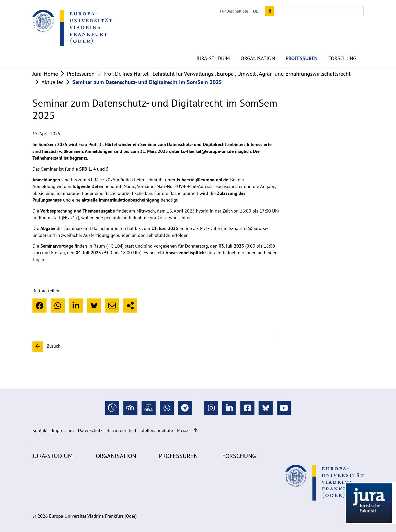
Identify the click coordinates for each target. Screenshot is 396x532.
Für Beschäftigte (234, 11)
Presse (183, 430)
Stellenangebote (157, 430)
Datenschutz (90, 430)
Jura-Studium (213, 46)
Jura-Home (45, 74)
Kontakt (40, 430)
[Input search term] (319, 11)
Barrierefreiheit (121, 430)
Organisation (258, 46)
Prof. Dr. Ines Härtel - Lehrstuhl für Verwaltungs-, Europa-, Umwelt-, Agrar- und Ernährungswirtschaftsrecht (227, 74)
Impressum (63, 430)
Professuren (302, 46)
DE (255, 11)
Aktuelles (52, 82)
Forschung (342, 46)
